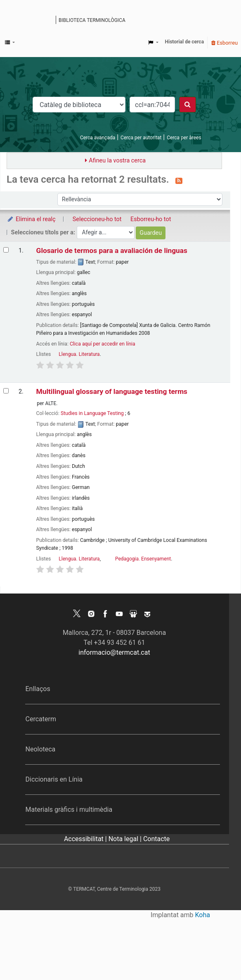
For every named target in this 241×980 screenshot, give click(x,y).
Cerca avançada (98, 138)
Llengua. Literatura (79, 354)
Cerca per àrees (184, 138)
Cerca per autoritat (141, 138)
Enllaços (38, 689)
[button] (10, 43)
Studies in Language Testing (92, 413)
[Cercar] (188, 105)
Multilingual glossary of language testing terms (112, 392)
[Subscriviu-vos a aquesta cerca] (179, 180)
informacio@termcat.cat (114, 652)
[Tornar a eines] (215, 955)
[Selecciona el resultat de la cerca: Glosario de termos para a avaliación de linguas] (6, 250)
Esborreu (224, 43)
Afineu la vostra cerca (117, 161)
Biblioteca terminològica (92, 20)
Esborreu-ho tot (151, 219)
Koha (203, 915)
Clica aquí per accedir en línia (103, 344)
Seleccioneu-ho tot (97, 219)
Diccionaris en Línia (54, 779)
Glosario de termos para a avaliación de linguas (112, 251)
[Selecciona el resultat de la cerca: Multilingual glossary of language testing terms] (6, 391)
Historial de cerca (185, 42)
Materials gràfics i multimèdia (69, 810)
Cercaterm (40, 719)
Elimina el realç (31, 219)
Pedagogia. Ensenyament (143, 559)
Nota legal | (126, 839)
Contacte (156, 839)
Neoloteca (40, 749)
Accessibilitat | (86, 839)
